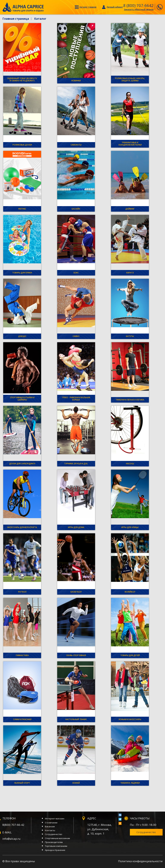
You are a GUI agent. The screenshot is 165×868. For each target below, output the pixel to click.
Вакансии (50, 826)
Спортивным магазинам (57, 838)
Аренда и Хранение (55, 850)
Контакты (50, 830)
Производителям (54, 842)
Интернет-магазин (55, 819)
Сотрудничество (54, 834)
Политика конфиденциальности (140, 861)
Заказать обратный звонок (139, 9)
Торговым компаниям (56, 846)
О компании (51, 823)
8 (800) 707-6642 (138, 5)
